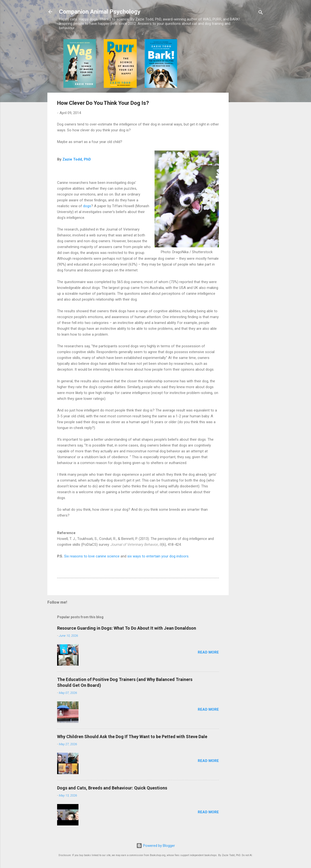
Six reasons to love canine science (92, 556)
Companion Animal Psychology (100, 12)
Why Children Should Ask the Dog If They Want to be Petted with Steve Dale (132, 737)
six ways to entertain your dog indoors (158, 556)
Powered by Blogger (156, 846)
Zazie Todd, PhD (77, 159)
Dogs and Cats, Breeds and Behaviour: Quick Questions (112, 788)
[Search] (261, 13)
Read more (208, 652)
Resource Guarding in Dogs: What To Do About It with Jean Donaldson (127, 628)
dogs (87, 206)
